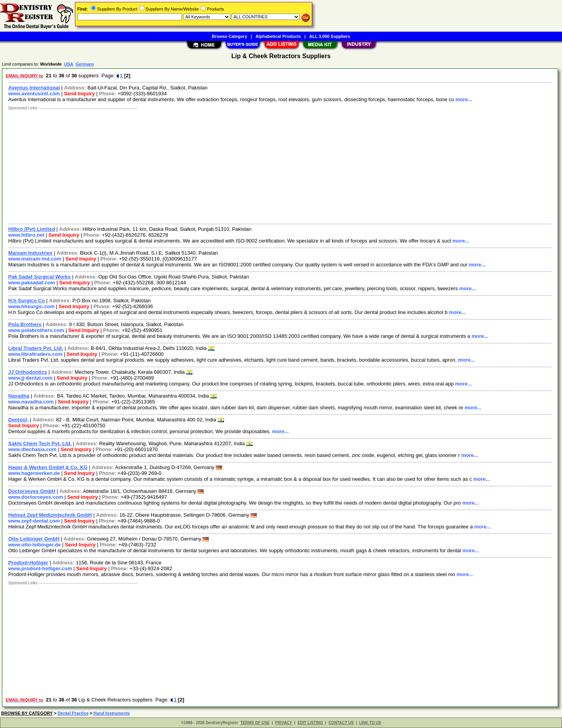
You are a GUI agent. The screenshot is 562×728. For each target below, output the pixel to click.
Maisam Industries (30, 253)
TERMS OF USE (255, 723)
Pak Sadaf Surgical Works (39, 277)
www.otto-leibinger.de (35, 545)
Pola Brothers (25, 324)
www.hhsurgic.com (31, 306)
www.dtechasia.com (32, 449)
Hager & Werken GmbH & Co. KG (48, 467)
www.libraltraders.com (35, 354)
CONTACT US (341, 723)
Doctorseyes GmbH (32, 491)
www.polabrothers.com (36, 330)
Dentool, (18, 420)
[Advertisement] (239, 165)
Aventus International (34, 88)
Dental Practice (73, 713)
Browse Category (229, 36)
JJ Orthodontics (28, 372)
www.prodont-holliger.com (40, 568)
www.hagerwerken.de (34, 473)
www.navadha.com (31, 402)
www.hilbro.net (26, 235)
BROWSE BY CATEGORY (27, 713)
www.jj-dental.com (30, 378)
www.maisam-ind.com (35, 259)
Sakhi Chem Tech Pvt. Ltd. (40, 443)
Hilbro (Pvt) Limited (32, 229)
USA (68, 64)
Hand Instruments (112, 713)
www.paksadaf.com (32, 283)
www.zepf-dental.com (34, 521)
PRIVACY (284, 723)
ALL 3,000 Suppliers (330, 36)
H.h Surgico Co (27, 301)
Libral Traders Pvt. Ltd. (36, 348)
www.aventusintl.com (34, 94)
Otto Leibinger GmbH (34, 539)
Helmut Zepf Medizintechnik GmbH (50, 515)
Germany (85, 64)
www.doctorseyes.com (36, 497)
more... (464, 99)
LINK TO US (370, 723)
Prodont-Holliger (28, 563)
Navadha (19, 396)
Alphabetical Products (278, 36)
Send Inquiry (79, 94)
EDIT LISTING (310, 723)
